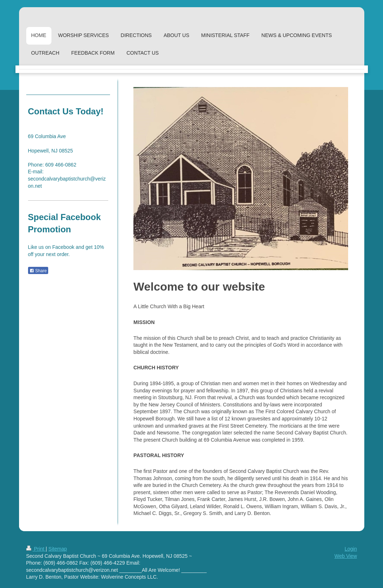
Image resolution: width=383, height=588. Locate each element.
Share (38, 271)
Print (36, 549)
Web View (346, 556)
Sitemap (58, 549)
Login (351, 549)
